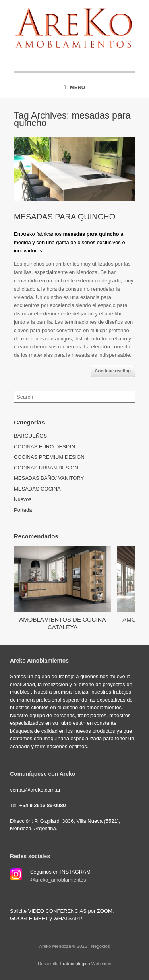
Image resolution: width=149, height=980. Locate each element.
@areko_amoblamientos (58, 880)
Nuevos (23, 499)
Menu (74, 87)
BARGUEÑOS (30, 436)
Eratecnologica (75, 964)
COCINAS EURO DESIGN (45, 447)
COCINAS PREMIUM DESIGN (49, 457)
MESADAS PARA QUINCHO (65, 217)
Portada (23, 510)
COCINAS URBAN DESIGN (46, 468)
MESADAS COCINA (37, 489)
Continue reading (113, 371)
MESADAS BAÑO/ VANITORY (49, 478)
